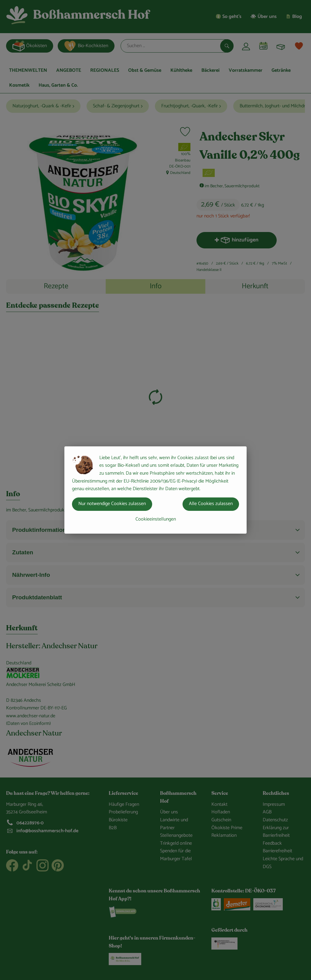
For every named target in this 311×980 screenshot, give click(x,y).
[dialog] (155, 490)
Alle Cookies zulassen (211, 504)
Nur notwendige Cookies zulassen (112, 504)
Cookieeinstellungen (156, 519)
